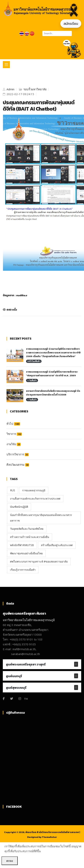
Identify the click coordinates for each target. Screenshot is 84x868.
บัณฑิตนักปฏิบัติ (19, 507)
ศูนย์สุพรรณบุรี (16, 688)
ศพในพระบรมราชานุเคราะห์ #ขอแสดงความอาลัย (39, 561)
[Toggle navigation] (6, 65)
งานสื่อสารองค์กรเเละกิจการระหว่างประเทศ (35, 499)
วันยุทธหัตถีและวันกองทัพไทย (27, 529)
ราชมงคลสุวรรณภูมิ (34, 490)
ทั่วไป (13, 424)
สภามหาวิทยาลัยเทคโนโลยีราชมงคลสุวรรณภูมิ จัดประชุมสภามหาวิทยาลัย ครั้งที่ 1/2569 (53, 393)
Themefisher (49, 837)
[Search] (57, 33)
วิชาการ (14, 434)
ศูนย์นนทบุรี (14, 676)
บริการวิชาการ (18, 454)
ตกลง (10, 861)
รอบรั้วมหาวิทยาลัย (35, 89)
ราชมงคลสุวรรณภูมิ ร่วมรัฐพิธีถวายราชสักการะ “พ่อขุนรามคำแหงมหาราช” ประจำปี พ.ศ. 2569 (52, 374)
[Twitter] (12, 699)
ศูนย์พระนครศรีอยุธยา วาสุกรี (26, 664)
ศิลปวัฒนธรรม (18, 465)
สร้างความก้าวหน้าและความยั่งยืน (30, 537)
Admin (10, 89)
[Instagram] (20, 699)
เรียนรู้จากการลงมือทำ (23, 570)
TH (26, 699)
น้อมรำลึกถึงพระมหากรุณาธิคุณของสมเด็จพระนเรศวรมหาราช (41, 518)
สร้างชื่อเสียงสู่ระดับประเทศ (57, 545)
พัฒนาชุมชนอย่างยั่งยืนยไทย (26, 553)
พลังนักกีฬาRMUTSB (22, 545)
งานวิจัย (14, 444)
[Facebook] (4, 699)
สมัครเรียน (71, 24)
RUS (13, 490)
